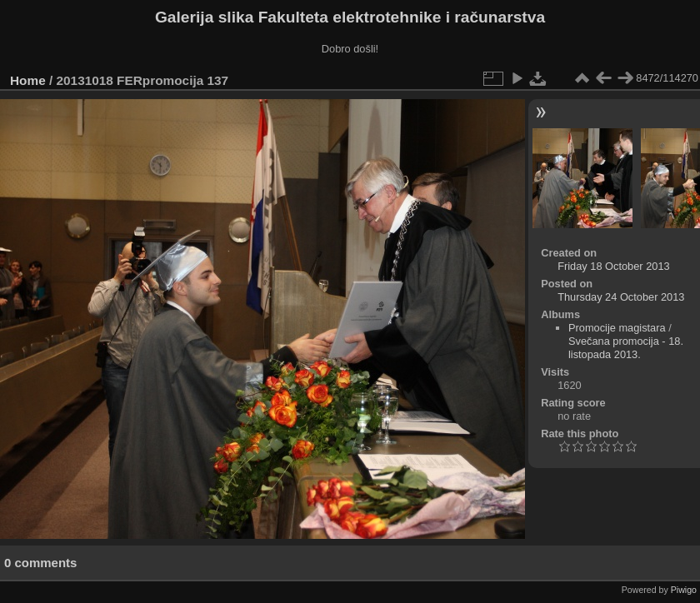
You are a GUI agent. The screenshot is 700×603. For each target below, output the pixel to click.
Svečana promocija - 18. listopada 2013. (626, 348)
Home (28, 80)
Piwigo (684, 590)
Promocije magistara (617, 328)
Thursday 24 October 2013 (621, 297)
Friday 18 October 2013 (613, 266)
